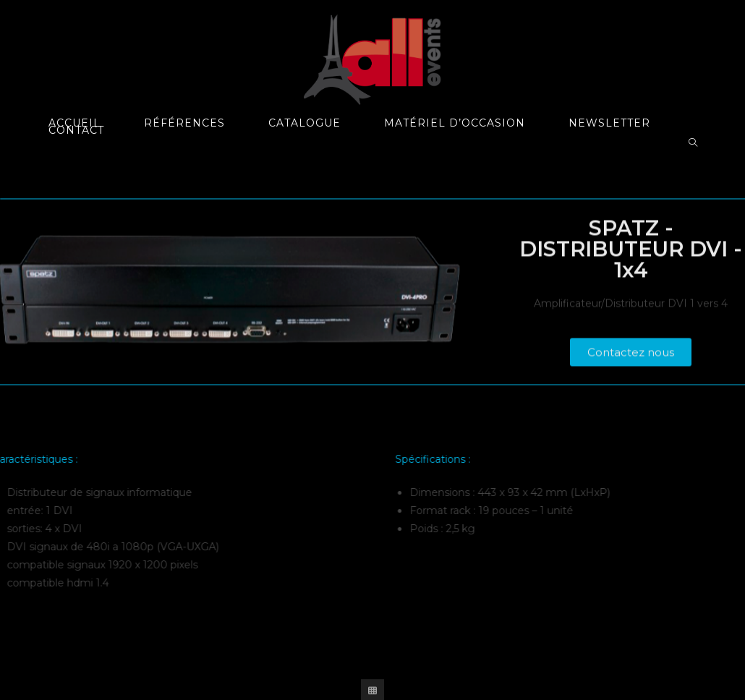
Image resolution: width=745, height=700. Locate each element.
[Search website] (693, 143)
